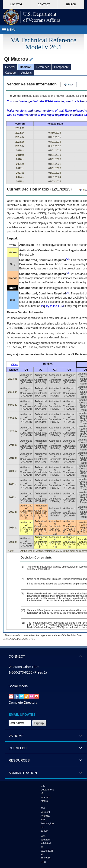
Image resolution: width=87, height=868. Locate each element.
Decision (26, 67)
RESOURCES (19, 760)
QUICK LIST (18, 748)
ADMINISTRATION (23, 773)
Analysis (27, 73)
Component (61, 67)
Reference (43, 67)
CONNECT (17, 656)
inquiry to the (52, 306)
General (10, 67)
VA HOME (16, 736)
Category (11, 73)
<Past (15, 364)
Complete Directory (23, 703)
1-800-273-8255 (20, 672)
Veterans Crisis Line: (24, 667)
